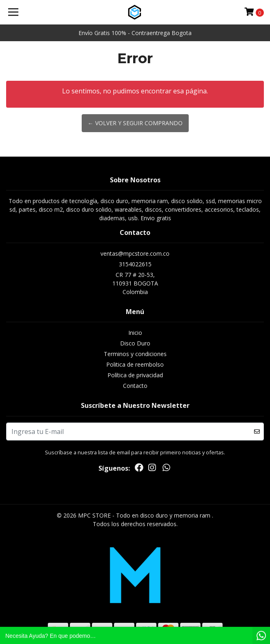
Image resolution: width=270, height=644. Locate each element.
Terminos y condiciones (135, 354)
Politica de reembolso (135, 364)
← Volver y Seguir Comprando (135, 123)
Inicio (135, 333)
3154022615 (135, 264)
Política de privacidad (135, 375)
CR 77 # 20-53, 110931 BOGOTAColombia (135, 283)
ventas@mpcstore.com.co (135, 253)
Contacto (135, 386)
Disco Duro (135, 343)
